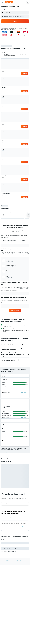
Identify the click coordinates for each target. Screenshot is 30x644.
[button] (2, 2)
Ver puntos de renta (24, 392)
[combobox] (8, 9)
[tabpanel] (15, 526)
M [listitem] (3, 71)
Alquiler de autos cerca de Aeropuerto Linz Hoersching (14, 528)
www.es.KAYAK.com (7, 561)
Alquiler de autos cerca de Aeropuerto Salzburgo (13, 526)
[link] (15, 310)
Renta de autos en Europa (21, 561)
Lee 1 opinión (9, 408)
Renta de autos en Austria (10, 562)
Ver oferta (25, 74)
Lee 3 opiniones (8, 429)
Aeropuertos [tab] (5, 518)
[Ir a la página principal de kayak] (9, 2)
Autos (13, 561)
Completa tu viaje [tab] (14, 518)
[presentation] (29, 369)
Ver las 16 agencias (5, 452)
